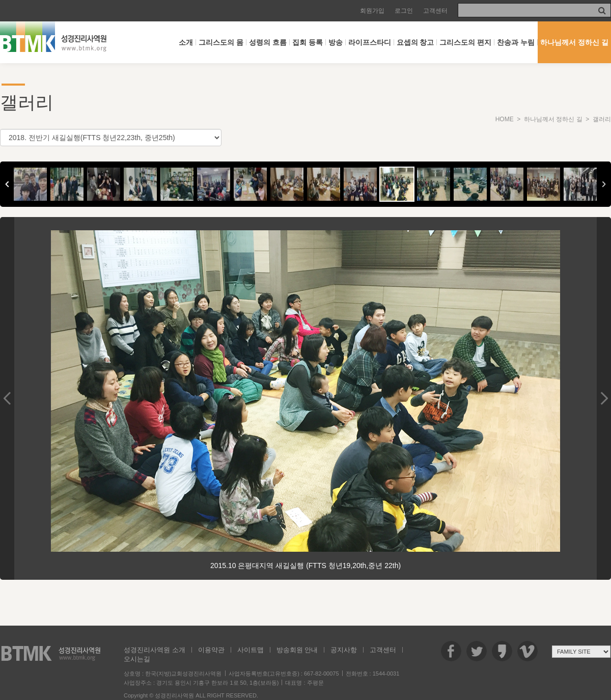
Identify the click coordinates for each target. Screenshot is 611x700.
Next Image (604, 398)
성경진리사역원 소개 (155, 650)
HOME (505, 119)
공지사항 (344, 650)
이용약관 (211, 650)
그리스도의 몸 (221, 42)
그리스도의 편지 (465, 42)
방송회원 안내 (297, 650)
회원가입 (372, 11)
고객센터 (435, 11)
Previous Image (7, 398)
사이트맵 (251, 650)
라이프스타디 (370, 42)
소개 (186, 42)
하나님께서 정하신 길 (574, 42)
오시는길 (137, 659)
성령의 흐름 (268, 42)
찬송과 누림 (516, 42)
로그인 (404, 11)
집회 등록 (308, 42)
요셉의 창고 (415, 42)
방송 (336, 42)
